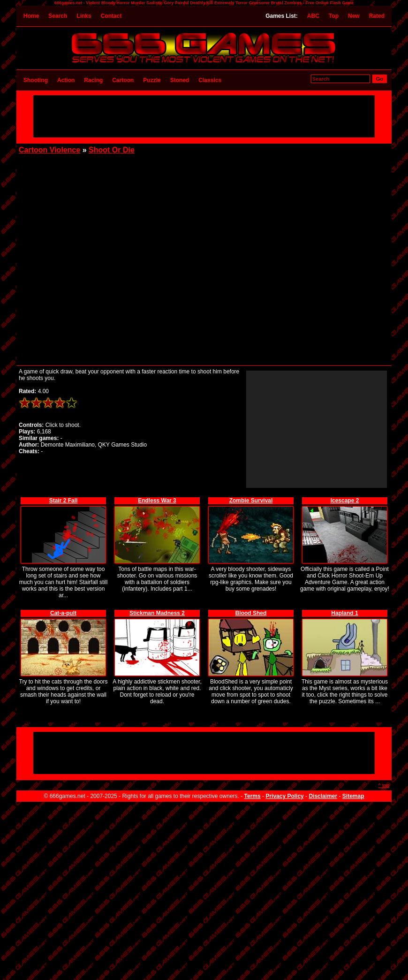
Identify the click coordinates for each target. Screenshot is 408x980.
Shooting (36, 80)
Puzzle (152, 80)
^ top (384, 785)
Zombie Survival (251, 501)
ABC (313, 16)
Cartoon (123, 80)
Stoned (180, 80)
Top (334, 16)
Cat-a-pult (63, 613)
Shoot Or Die (112, 150)
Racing (93, 80)
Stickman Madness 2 (157, 613)
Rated (377, 16)
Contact (111, 16)
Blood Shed (251, 613)
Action (66, 80)
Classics (210, 80)
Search (58, 16)
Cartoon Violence (49, 150)
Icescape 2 (345, 501)
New (354, 16)
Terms (253, 796)
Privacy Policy (284, 796)
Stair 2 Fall (64, 501)
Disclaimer (323, 796)
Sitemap (353, 796)
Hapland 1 (344, 613)
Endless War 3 (157, 501)
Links (84, 16)
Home (31, 16)
